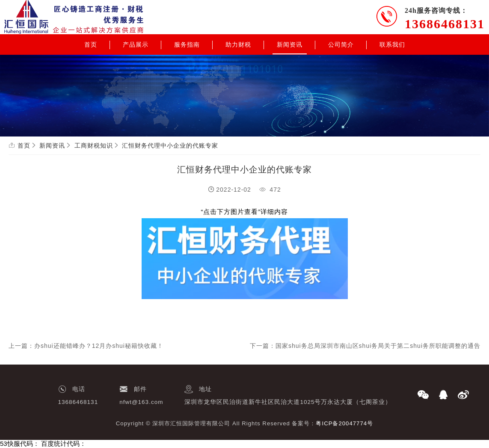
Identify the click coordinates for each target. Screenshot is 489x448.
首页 (91, 45)
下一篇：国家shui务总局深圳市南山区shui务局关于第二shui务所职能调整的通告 (365, 346)
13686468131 (445, 24)
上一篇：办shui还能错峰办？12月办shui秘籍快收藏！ (86, 346)
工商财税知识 (94, 145)
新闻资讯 (290, 45)
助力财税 (238, 45)
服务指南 (187, 45)
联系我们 (392, 45)
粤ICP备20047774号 (344, 423)
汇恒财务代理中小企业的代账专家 (170, 145)
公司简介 (341, 45)
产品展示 (136, 45)
